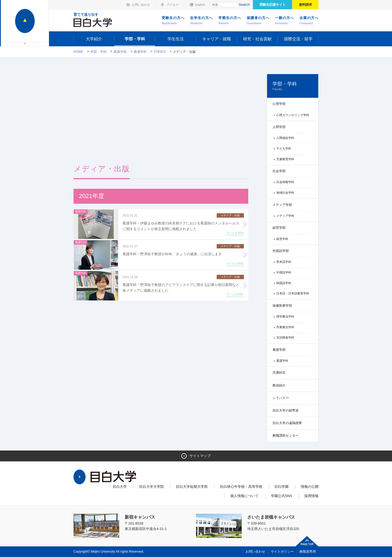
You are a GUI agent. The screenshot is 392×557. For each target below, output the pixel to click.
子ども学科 (284, 148)
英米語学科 (284, 262)
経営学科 (282, 239)
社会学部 (279, 171)
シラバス (279, 398)
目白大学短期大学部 (192, 487)
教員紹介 (279, 385)
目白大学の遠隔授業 (287, 423)
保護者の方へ (258, 21)
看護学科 (140, 52)
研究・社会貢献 (257, 39)
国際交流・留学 (298, 39)
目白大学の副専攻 (286, 410)
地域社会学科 (285, 193)
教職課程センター (286, 436)
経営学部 (279, 228)
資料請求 (305, 5)
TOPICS (160, 52)
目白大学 (120, 487)
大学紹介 (94, 39)
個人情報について (244, 496)
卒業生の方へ (230, 21)
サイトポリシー (282, 552)
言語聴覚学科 (285, 337)
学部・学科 (135, 39)
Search (244, 4)
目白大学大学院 (151, 487)
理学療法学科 (285, 316)
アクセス (173, 5)
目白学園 (281, 487)
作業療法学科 (285, 327)
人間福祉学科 (285, 138)
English (200, 5)
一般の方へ (284, 21)
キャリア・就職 (217, 39)
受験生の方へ (173, 21)
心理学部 (279, 104)
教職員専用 (308, 552)
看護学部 (120, 52)
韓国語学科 (284, 283)
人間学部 (279, 127)
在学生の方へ (201, 21)
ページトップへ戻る (307, 541)
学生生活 (176, 39)
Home (78, 52)
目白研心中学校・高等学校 (241, 487)
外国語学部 (281, 251)
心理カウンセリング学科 (293, 115)
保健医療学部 (282, 306)
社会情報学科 (285, 182)
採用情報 (311, 496)
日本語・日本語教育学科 (293, 293)
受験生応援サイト (272, 5)
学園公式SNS (282, 496)
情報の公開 (310, 487)
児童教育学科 (285, 159)
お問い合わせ (141, 5)
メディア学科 (285, 216)
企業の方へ (309, 21)
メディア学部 (282, 205)
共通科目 (279, 373)
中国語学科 (284, 272)
